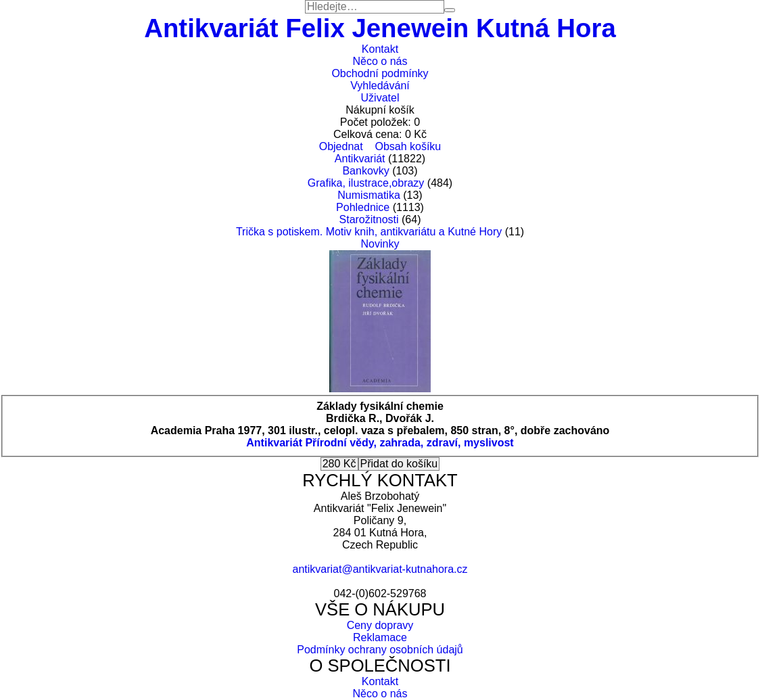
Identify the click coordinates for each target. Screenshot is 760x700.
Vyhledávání (380, 86)
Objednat (341, 146)
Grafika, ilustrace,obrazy (366, 183)
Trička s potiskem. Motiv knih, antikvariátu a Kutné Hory (369, 232)
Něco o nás (380, 61)
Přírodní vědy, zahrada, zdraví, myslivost (409, 443)
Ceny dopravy (380, 625)
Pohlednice (363, 207)
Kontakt (380, 49)
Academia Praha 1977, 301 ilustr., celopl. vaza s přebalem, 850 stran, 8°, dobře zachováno (380, 430)
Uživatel (380, 98)
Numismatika (369, 195)
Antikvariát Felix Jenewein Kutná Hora (380, 28)
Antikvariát (360, 159)
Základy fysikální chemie (380, 406)
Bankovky (365, 171)
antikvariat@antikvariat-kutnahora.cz (380, 569)
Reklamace (380, 637)
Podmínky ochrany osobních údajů (380, 650)
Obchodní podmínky (380, 73)
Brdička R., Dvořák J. (380, 418)
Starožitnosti (369, 219)
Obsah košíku (408, 146)
